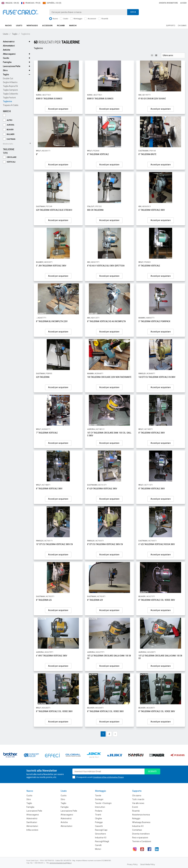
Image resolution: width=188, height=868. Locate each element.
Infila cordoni (32, 830)
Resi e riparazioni (140, 838)
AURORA (9, 125)
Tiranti (98, 815)
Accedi (183, 3)
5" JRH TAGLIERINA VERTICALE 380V (51, 266)
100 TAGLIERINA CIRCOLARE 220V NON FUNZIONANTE (109, 377)
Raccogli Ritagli (102, 841)
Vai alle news (138, 803)
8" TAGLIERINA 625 (44, 600)
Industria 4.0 (101, 838)
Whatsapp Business (141, 822)
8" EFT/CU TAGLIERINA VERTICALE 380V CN (105, 544)
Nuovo (54, 19)
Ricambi (103, 19)
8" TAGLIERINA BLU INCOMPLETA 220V (52, 321)
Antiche (7, 50)
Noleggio (136, 818)
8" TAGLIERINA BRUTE (147, 154)
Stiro (5, 70)
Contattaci (137, 830)
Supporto (171, 26)
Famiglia (7, 62)
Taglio (15, 34)
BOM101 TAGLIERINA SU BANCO (49, 99)
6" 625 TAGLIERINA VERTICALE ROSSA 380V (157, 544)
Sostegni (99, 799)
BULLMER (9, 134)
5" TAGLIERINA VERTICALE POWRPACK (154, 321)
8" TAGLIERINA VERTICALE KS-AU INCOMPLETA (106, 321)
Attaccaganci (9, 54)
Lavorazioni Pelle (34, 811)
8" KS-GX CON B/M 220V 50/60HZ (152, 99)
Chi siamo (182, 26)
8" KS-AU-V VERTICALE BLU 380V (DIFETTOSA (106, 266)
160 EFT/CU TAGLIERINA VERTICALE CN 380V (157, 377)
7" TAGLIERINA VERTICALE (47, 433)
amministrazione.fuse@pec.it (61, 863)
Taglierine (7, 101)
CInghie (98, 818)
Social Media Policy (148, 864)
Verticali (9, 162)
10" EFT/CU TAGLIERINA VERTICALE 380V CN (54, 544)
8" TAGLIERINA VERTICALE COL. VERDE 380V (157, 600)
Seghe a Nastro (10, 82)
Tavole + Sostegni (103, 803)
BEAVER (8, 130)
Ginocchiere (100, 834)
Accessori (90, 19)
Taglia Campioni (10, 90)
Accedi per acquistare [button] (58, 109)
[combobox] (94, 12)
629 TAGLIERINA (43, 377)
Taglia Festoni (9, 98)
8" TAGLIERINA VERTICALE (98, 154)
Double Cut (8, 78)
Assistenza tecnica (141, 815)
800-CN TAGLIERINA (95, 210)
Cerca (133, 12)
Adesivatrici (9, 42)
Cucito (6, 58)
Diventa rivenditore (168, 3)
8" (37, 154)
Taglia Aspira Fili (10, 86)
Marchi (73, 25)
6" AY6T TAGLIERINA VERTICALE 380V (52, 656)
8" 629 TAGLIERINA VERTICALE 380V (102, 489)
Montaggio (76, 19)
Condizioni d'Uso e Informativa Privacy (108, 777)
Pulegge (99, 822)
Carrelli (98, 845)
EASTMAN (9, 139)
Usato (64, 19)
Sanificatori (32, 822)
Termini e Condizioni (142, 841)
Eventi (135, 807)
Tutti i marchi (138, 799)
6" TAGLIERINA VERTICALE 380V (152, 210)
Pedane (99, 811)
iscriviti (152, 771)
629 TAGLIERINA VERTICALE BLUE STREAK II (54, 210)
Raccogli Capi (101, 830)
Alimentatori (9, 46)
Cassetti (99, 826)
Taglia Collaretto (11, 94)
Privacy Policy (132, 864)
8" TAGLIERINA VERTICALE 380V (152, 433)
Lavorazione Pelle (12, 66)
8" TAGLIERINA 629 (95, 600)
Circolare (10, 157)
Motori (98, 849)
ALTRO (8, 120)
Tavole (98, 796)
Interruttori (100, 807)
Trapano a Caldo (11, 105)
